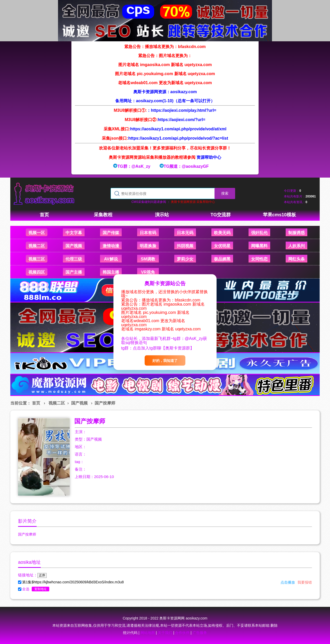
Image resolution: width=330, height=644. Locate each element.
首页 (36, 403)
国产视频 (79, 403)
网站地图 (148, 633)
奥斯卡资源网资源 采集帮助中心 (193, 202)
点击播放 (288, 582)
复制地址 (40, 589)
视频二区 (57, 403)
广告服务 (200, 633)
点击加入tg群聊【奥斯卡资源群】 (163, 348)
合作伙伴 (182, 633)
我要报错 (305, 582)
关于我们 (165, 633)
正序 (42, 575)
